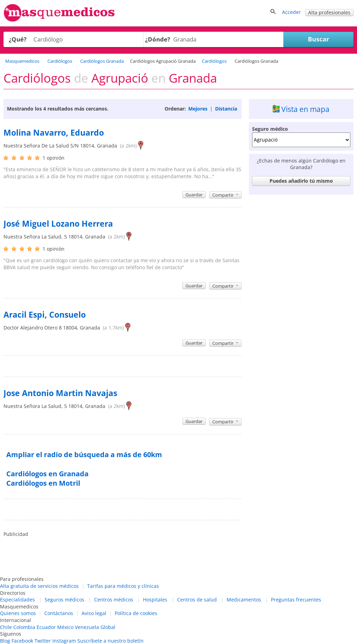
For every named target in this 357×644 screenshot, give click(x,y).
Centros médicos (114, 600)
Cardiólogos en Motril (43, 483)
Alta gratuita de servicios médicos (39, 586)
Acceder (291, 12)
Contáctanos (59, 613)
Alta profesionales (329, 12)
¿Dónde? (158, 39)
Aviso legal (94, 613)
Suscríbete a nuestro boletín (111, 641)
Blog (5, 641)
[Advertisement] (301, 241)
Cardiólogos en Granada (47, 474)
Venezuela (87, 627)
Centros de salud (197, 600)
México (65, 627)
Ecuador (46, 627)
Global (108, 627)
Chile (6, 627)
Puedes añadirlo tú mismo (301, 181)
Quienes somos (18, 613)
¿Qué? (18, 39)
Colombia (24, 627)
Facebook (22, 641)
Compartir (225, 195)
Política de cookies (136, 613)
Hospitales (155, 600)
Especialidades (17, 600)
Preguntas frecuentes (296, 600)
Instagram (64, 641)
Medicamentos (244, 600)
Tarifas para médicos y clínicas (123, 586)
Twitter (43, 641)
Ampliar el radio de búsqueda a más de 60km (84, 454)
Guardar (194, 195)
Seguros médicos (64, 600)
